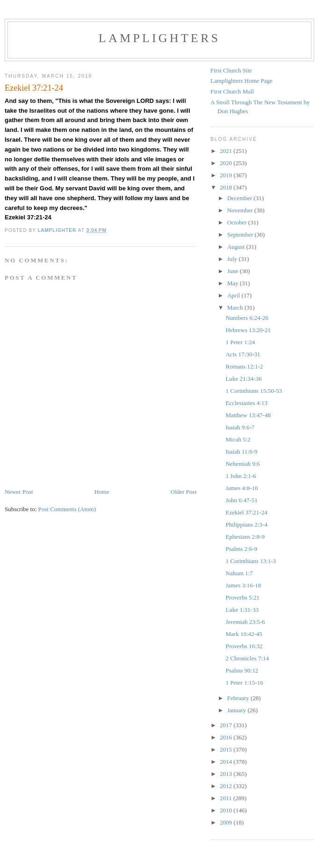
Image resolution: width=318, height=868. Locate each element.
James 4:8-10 (242, 488)
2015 (227, 749)
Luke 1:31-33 (242, 610)
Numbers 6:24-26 (247, 318)
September (241, 235)
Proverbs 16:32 (244, 646)
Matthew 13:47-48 (248, 415)
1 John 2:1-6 (241, 476)
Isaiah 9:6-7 (240, 427)
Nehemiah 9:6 (242, 464)
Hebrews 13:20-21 (248, 330)
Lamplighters (159, 38)
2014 (227, 762)
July (233, 259)
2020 (227, 163)
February (239, 698)
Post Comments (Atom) (67, 509)
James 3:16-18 (243, 585)
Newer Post (19, 492)
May (234, 283)
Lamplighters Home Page (242, 81)
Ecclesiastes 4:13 (246, 403)
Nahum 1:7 (239, 573)
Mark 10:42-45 (244, 634)
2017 (227, 725)
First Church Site (231, 70)
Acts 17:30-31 (243, 354)
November (241, 210)
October (238, 222)
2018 (227, 187)
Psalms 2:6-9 (241, 549)
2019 (227, 175)
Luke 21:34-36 (243, 379)
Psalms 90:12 (242, 670)
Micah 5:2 (238, 439)
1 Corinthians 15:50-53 (254, 391)
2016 (227, 737)
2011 (227, 798)
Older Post (184, 492)
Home (102, 492)
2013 (227, 774)
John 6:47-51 (241, 500)
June (234, 271)
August (237, 247)
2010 (227, 810)
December (241, 198)
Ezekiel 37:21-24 (246, 512)
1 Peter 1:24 (240, 342)
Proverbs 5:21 (242, 597)
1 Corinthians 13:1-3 (251, 561)
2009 (227, 822)
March (236, 307)
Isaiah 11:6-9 (241, 452)
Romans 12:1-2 (244, 366)
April (235, 295)
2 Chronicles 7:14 (247, 658)
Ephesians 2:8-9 (245, 537)
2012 (227, 786)
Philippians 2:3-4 (246, 524)
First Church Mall (232, 91)
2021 (227, 151)
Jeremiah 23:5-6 (245, 622)
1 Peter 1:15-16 (244, 683)
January (238, 710)
